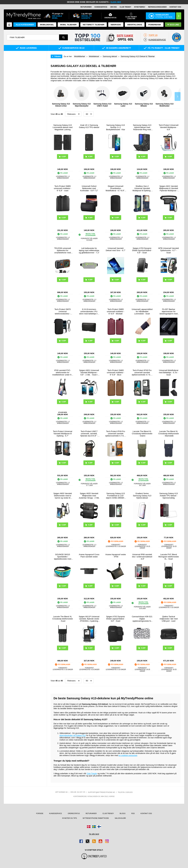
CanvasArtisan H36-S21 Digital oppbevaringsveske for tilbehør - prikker (142, 619)
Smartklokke (135, 25)
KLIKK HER (116, 2)
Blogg (123, 813)
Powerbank (155, 25)
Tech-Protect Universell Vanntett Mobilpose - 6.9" (169, 127)
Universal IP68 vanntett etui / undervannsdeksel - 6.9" (142, 557)
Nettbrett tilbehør (93, 25)
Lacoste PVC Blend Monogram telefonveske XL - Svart (169, 557)
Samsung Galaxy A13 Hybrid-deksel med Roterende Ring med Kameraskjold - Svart (142, 127)
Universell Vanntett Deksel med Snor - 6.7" (116, 249)
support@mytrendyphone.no (102, 792)
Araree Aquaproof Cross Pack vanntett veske (89, 556)
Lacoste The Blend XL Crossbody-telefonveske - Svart (62, 619)
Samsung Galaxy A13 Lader (123, 96)
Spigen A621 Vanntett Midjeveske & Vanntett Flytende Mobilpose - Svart (169, 188)
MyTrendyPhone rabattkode (96, 818)
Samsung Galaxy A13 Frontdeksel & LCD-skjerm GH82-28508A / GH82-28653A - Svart (116, 496)
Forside (40, 813)
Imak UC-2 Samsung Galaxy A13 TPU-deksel (89, 126)
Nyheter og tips (69, 818)
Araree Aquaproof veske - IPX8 (116, 556)
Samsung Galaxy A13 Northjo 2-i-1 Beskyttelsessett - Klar (116, 127)
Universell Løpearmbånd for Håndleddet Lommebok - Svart (142, 311)
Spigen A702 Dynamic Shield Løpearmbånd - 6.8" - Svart (116, 619)
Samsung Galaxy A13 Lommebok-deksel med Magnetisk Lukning (62, 127)
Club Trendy (125, 7)
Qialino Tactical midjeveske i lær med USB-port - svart (169, 619)
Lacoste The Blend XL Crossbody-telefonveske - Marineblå (169, 434)
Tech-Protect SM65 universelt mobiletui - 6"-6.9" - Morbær (116, 311)
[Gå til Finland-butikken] (99, 827)
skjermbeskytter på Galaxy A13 (73, 735)
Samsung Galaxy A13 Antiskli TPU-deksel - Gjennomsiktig (169, 496)
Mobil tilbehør (68, 25)
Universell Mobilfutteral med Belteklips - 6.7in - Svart (169, 373)
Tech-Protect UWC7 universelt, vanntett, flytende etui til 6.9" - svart (89, 434)
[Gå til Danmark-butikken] (89, 827)
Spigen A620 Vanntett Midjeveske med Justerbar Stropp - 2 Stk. (89, 496)
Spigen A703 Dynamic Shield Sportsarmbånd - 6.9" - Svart (142, 250)
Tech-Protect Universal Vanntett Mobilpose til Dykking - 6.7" (63, 434)
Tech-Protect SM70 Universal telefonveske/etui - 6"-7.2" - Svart (63, 311)
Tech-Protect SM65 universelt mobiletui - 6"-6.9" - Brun (116, 373)
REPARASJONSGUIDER (157, 7)
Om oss (113, 7)
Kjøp (64, 157)
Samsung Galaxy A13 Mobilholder (164, 96)
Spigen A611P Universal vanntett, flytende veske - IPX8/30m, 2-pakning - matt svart (89, 619)
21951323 (129, 792)
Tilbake (58, 56)
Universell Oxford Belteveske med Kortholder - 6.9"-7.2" (89, 188)
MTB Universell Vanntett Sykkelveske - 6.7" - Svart (169, 250)
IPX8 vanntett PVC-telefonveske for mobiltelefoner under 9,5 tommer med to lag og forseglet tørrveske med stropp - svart (63, 373)
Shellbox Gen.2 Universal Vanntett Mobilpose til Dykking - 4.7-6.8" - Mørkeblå (142, 188)
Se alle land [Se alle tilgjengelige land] (94, 834)
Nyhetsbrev (140, 7)
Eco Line (173, 25)
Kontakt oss (175, 7)
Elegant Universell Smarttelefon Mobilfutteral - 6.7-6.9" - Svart (116, 188)
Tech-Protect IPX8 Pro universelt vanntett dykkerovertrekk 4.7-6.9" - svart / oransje (116, 434)
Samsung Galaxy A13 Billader (144, 96)
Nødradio (116, 25)
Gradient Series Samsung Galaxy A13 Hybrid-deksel (142, 496)
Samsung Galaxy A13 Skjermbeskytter (82, 96)
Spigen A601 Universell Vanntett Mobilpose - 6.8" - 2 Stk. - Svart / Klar (89, 373)
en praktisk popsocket (128, 755)
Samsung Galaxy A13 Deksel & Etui (61, 96)
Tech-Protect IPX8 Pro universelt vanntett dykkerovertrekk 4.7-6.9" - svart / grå (142, 373)
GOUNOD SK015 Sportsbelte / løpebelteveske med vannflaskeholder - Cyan (63, 557)
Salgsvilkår (120, 818)
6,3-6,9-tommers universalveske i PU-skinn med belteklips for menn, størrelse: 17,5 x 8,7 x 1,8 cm (89, 311)
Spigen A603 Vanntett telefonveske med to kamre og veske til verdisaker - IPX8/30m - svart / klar (63, 496)
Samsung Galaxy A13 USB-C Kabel (102, 96)
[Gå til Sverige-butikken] (94, 827)
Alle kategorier (25, 25)
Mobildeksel (47, 25)
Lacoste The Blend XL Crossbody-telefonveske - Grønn (142, 434)
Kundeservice (101, 7)
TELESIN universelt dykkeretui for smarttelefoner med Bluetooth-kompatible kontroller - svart (63, 250)
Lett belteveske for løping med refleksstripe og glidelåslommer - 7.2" (89, 250)
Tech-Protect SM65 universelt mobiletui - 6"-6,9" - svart (62, 188)
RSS (133, 813)
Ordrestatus (74, 813)
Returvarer (86, 7)
